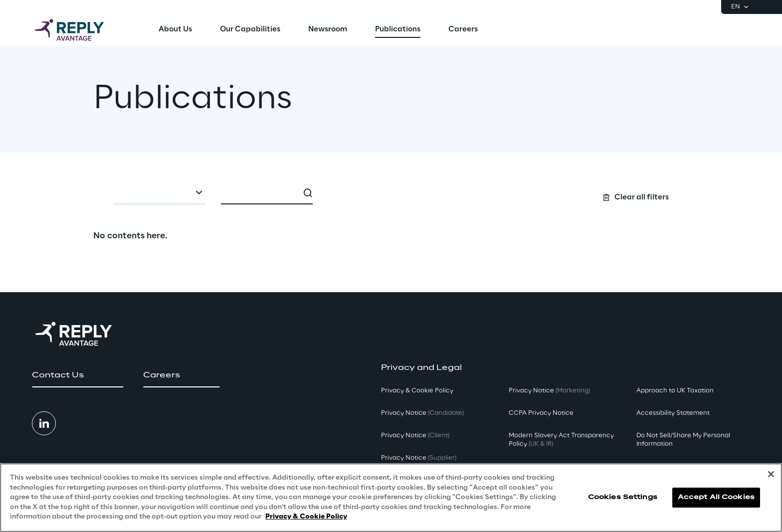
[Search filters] (391, 192)
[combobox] (159, 193)
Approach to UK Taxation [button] (675, 391)
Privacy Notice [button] (422, 413)
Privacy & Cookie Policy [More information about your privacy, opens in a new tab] (306, 517)
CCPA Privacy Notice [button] (541, 413)
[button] (78, 375)
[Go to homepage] (79, 30)
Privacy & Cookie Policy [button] (417, 391)
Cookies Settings (623, 497)
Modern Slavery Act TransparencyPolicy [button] (561, 440)
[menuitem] (175, 30)
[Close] (771, 474)
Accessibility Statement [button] (673, 413)
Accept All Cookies (716, 497)
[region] (391, 498)
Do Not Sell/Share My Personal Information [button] (683, 440)
